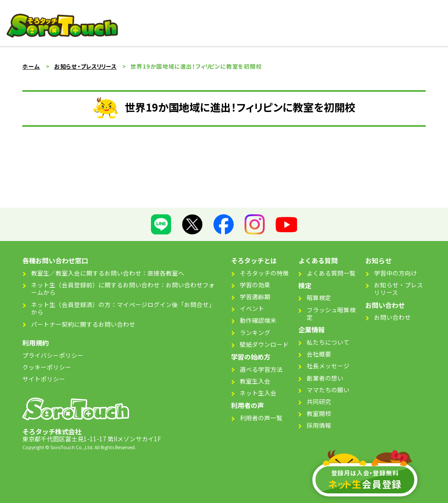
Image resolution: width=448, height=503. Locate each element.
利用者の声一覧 (261, 418)
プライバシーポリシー (53, 355)
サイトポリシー (44, 379)
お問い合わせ (392, 317)
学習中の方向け (395, 273)
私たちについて (328, 342)
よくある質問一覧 (331, 273)
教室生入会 (255, 381)
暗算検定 (319, 297)
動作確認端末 (258, 320)
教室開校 (319, 413)
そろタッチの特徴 (264, 273)
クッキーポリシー (47, 367)
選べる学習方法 (261, 369)
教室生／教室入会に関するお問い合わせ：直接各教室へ (108, 273)
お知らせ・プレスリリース (86, 66)
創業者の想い (325, 378)
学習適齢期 (255, 297)
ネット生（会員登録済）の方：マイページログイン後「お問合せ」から (123, 308)
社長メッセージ (328, 366)
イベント (252, 308)
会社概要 (319, 354)
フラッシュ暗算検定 (331, 314)
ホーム (31, 66)
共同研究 (319, 402)
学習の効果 (255, 285)
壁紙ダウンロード (264, 344)
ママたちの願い (328, 390)
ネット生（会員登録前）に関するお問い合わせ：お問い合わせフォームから (123, 289)
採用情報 (319, 425)
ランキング (255, 332)
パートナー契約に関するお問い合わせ (83, 324)
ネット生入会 (258, 393)
